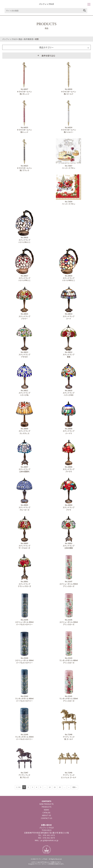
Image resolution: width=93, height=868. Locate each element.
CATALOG (46, 812)
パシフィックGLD (46, 4)
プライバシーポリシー (41, 864)
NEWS (46, 810)
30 (60, 787)
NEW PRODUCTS (46, 804)
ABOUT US (46, 815)
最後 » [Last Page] (75, 787)
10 (50, 787)
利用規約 (52, 864)
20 (55, 787)
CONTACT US (46, 818)
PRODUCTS (46, 807)
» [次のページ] (69, 787)
